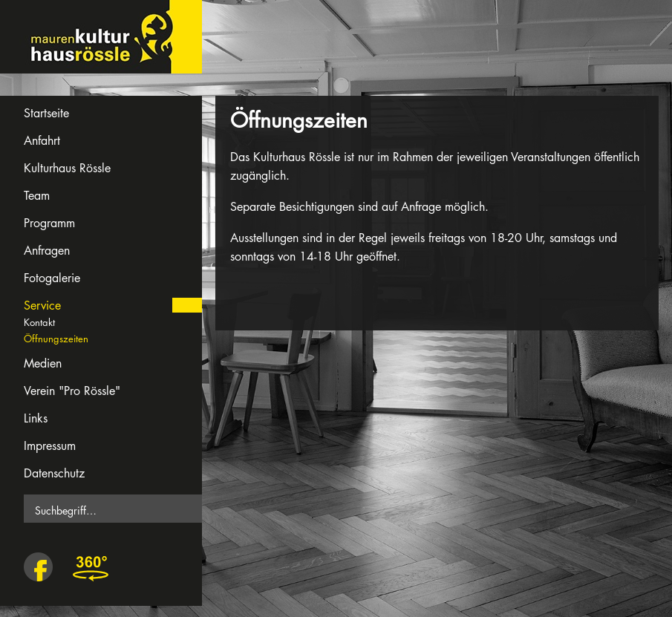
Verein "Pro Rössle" (72, 391)
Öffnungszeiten (56, 339)
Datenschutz (54, 473)
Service (42, 306)
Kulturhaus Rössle (67, 168)
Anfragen (47, 251)
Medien (43, 363)
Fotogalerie (52, 278)
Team (37, 196)
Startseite (46, 113)
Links (36, 418)
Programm (49, 223)
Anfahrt (42, 141)
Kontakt (39, 322)
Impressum (50, 446)
